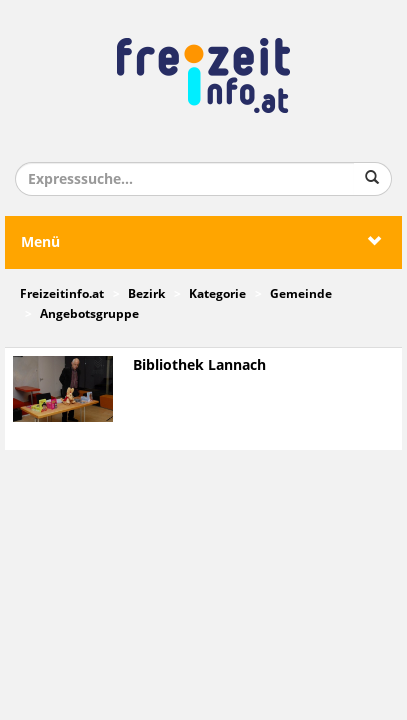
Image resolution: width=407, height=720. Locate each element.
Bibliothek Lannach (199, 365)
